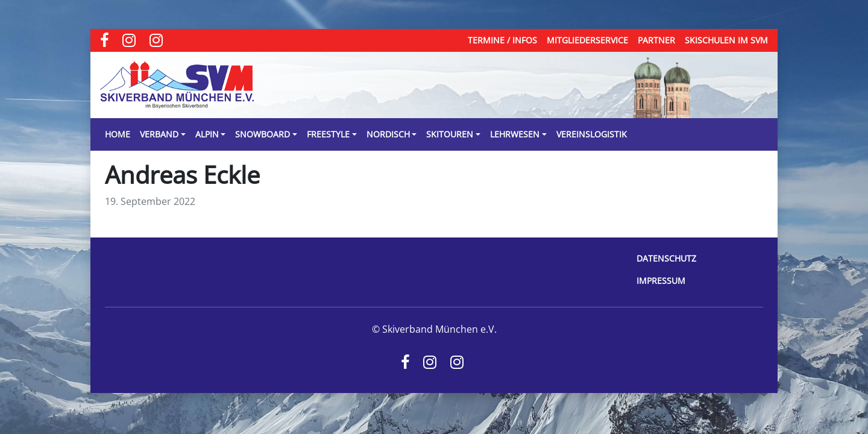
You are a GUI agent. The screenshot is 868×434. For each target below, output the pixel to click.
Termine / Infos (502, 40)
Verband (159, 134)
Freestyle (328, 134)
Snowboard (263, 134)
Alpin (207, 134)
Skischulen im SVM (726, 40)
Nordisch (388, 134)
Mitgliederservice (587, 40)
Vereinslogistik (592, 134)
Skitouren (450, 134)
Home (118, 134)
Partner (656, 40)
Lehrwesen (515, 134)
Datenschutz (666, 258)
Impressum (661, 281)
